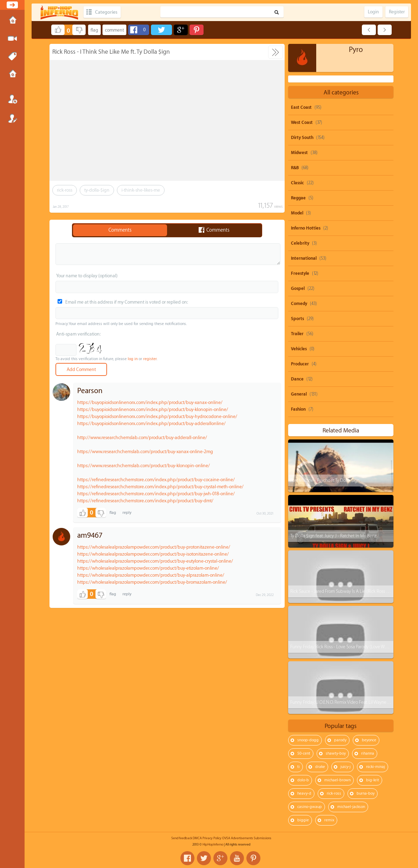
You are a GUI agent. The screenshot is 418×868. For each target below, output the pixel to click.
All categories (341, 92)
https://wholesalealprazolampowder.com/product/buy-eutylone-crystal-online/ (155, 561)
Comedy (299, 304)
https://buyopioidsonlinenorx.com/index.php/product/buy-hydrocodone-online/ (157, 416)
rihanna (368, 753)
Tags (12, 57)
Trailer (297, 334)
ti (298, 767)
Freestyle (300, 273)
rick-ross (65, 190)
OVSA (226, 838)
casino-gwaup (310, 807)
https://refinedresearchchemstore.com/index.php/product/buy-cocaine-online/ (156, 480)
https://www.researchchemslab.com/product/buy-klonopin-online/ (144, 466)
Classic (297, 183)
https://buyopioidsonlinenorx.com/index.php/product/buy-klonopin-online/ (153, 409)
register (150, 359)
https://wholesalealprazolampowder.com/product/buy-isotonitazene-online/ (153, 554)
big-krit (373, 780)
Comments (120, 230)
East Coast (301, 107)
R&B (295, 168)
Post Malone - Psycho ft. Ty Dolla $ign (325, 480)
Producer (300, 364)
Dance (297, 379)
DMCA (197, 838)
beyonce (369, 740)
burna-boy (366, 793)
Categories (106, 12)
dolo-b (303, 780)
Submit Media (12, 39)
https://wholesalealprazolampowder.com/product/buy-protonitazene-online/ (154, 547)
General (299, 394)
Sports (297, 319)
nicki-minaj (376, 767)
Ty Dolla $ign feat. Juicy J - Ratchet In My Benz (333, 536)
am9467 (90, 535)
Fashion (298, 409)
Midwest (299, 153)
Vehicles (299, 349)
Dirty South (302, 138)
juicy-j (346, 767)
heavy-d (304, 793)
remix (329, 820)
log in (133, 359)
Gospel (298, 289)
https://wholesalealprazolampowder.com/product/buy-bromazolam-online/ (152, 582)
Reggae (298, 198)
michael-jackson (351, 807)
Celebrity (300, 243)
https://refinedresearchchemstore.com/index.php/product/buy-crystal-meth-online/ (160, 487)
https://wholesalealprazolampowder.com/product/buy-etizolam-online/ (148, 568)
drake (320, 767)
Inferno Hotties (306, 228)
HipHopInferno (213, 844)
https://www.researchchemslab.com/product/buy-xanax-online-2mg (145, 452)
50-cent (304, 753)
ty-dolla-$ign (97, 190)
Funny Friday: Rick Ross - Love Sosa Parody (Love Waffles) (343, 647)
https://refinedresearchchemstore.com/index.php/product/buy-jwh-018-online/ (156, 494)
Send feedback (182, 838)
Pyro (356, 50)
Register (12, 118)
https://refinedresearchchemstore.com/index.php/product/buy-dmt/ (145, 501)
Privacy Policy (212, 838)
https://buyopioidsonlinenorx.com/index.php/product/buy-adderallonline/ (151, 423)
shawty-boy (336, 753)
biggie (303, 820)
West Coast (302, 122)
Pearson (90, 391)
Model (297, 213)
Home (12, 21)
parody (340, 740)
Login (12, 99)
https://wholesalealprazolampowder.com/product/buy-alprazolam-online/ (151, 575)
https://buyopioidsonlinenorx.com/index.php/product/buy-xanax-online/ (150, 402)
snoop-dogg (308, 740)
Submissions (12, 74)
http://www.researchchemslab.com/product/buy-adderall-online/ (142, 438)
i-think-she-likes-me (141, 190)
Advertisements (242, 838)
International (304, 258)
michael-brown (337, 780)
